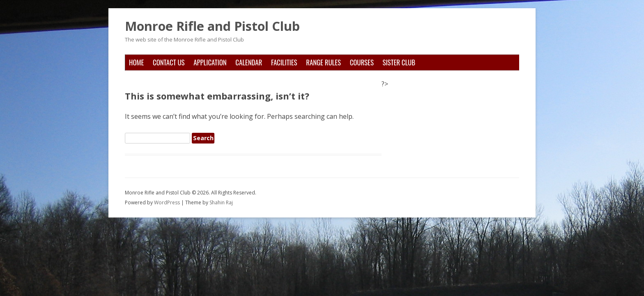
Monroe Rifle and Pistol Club (212, 26)
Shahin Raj (221, 202)
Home (136, 62)
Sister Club (399, 62)
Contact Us (169, 62)
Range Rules (323, 62)
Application (210, 62)
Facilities (284, 62)
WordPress (168, 202)
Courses (362, 62)
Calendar (249, 62)
